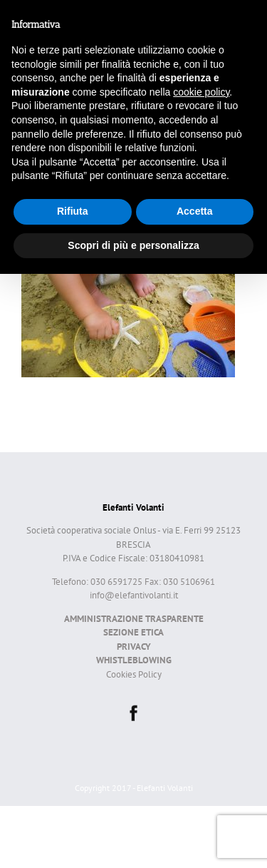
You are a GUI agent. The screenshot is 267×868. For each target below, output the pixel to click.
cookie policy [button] (201, 92)
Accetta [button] (195, 211)
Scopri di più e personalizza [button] (133, 245)
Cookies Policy (134, 674)
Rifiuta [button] (73, 211)
